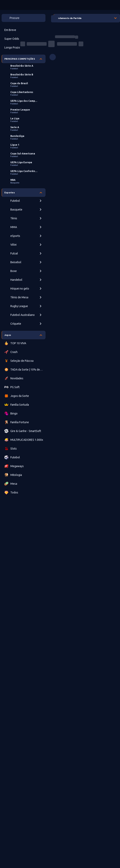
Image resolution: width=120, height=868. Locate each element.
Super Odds (12, 39)
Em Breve (10, 30)
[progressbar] (65, 37)
